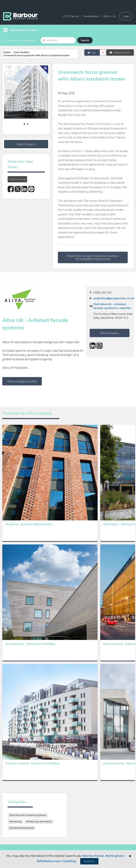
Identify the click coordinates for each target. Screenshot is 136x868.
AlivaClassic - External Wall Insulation (41, 456)
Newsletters (91, 16)
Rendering (16, 607)
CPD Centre (71, 16)
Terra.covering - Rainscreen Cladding (69, 504)
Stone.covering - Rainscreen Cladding (42, 553)
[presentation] (74, 710)
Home (7, 52)
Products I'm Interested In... (22, 41)
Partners (76, 777)
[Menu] (20, 30)
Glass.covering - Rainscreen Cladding (69, 553)
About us (76, 761)
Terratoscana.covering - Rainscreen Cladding (101, 504)
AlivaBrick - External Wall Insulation (14, 456)
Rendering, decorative (39, 607)
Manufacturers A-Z (16, 761)
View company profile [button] (22, 381)
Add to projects (120, 52)
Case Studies (21, 52)
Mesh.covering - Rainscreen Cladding (42, 504)
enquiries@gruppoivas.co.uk (114, 298)
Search (85, 40)
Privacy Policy (55, 693)
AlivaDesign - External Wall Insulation (121, 456)
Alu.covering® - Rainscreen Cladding (15, 504)
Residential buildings (22, 614)
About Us (110, 16)
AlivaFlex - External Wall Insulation (68, 456)
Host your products (16, 777)
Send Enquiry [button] (26, 144)
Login (126, 16)
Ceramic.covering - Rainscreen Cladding (17, 553)
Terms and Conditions (93, 698)
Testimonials (11, 785)
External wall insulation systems (28, 601)
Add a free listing (14, 769)
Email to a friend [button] (17, 179)
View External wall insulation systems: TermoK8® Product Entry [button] (93, 257)
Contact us (77, 769)
